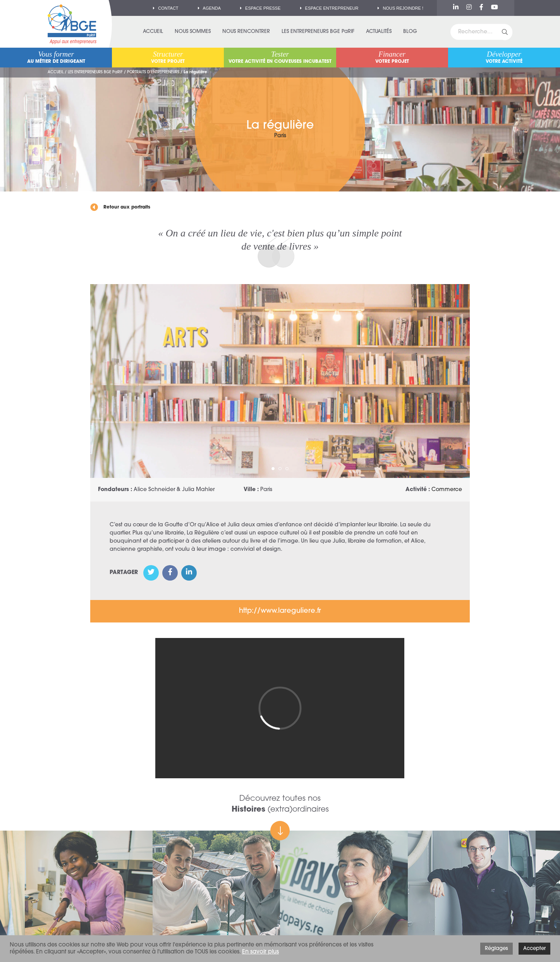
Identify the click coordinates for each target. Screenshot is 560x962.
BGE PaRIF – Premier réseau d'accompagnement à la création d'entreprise (72, 24)
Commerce (447, 490)
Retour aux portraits (120, 207)
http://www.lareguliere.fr (280, 611)
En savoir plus (260, 952)
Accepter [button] (534, 949)
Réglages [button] (496, 949)
